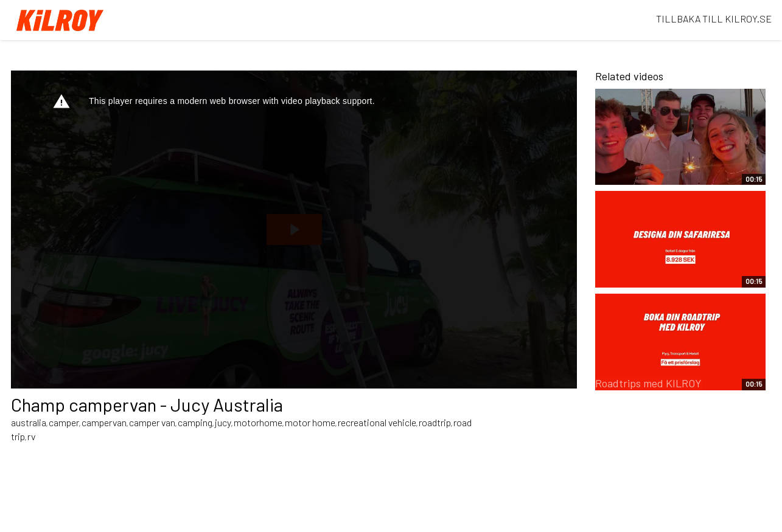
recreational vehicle (377, 422)
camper (64, 422)
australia (29, 422)
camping (195, 422)
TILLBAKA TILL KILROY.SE (714, 19)
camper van (152, 422)
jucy (223, 422)
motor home (310, 422)
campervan (104, 422)
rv (31, 436)
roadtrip (435, 422)
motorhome (258, 422)
